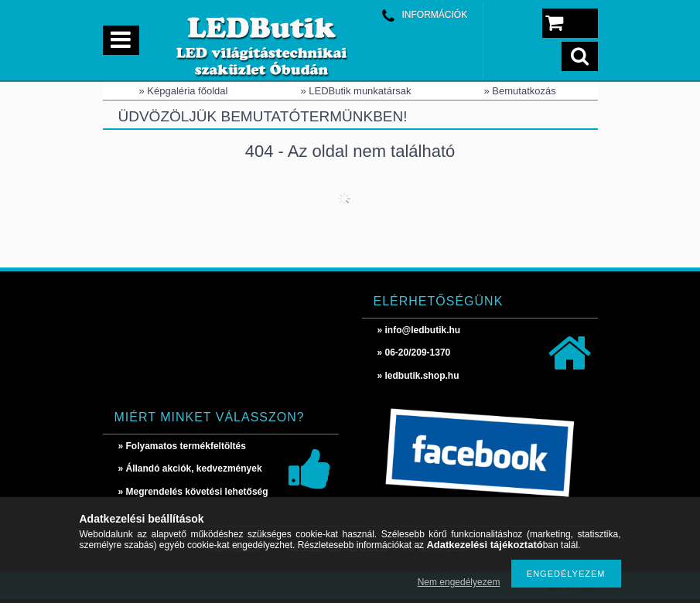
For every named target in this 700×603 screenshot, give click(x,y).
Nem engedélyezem (459, 582)
